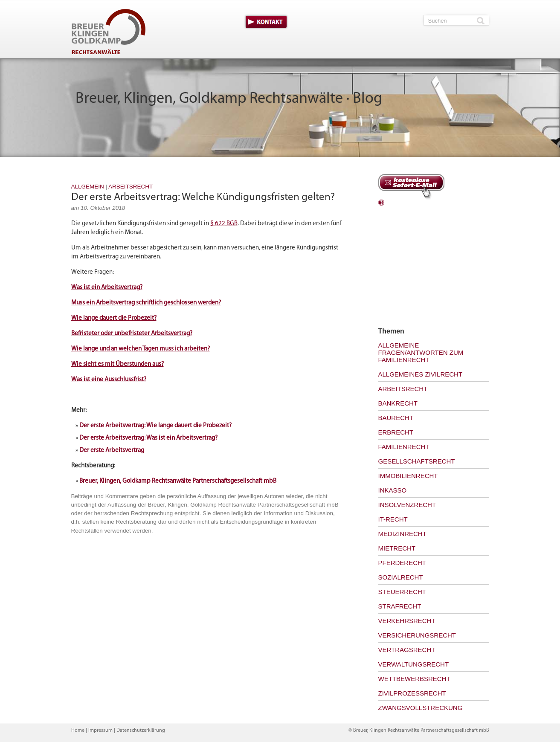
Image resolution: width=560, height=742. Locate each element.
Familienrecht (404, 447)
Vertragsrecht (407, 650)
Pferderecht (402, 563)
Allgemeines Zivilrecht (421, 374)
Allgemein (88, 187)
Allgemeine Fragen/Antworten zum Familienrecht (421, 352)
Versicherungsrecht (417, 635)
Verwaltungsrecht (414, 664)
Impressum (100, 730)
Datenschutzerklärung (141, 730)
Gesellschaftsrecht (417, 461)
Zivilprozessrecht (412, 693)
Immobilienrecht (408, 476)
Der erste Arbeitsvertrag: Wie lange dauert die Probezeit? (155, 426)
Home (78, 730)
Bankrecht (398, 403)
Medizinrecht (402, 534)
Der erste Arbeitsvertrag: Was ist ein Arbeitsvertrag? (148, 438)
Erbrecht (396, 432)
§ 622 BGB (224, 224)
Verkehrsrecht (407, 621)
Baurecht (396, 418)
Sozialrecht (401, 577)
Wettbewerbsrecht (414, 679)
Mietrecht (397, 548)
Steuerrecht (402, 592)
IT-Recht (393, 519)
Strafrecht (400, 606)
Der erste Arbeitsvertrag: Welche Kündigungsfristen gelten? (203, 197)
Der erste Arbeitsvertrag (112, 451)
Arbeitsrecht (131, 187)
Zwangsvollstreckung (421, 708)
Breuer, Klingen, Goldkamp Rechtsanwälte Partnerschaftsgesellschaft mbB (178, 481)
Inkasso (393, 490)
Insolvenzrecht (407, 505)
